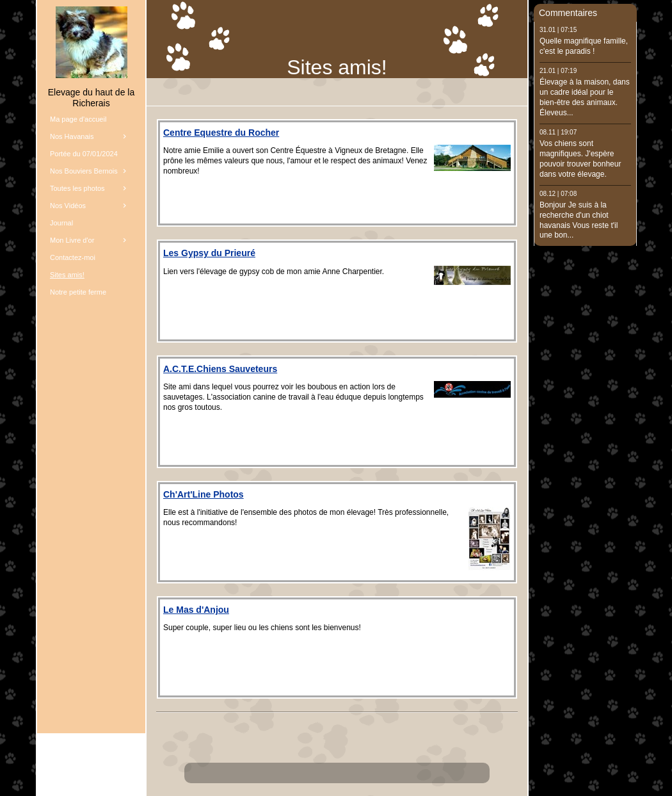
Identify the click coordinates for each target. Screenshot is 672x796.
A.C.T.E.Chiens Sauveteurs (220, 369)
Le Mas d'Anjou (196, 610)
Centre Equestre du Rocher (221, 133)
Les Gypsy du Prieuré (209, 253)
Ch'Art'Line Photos (204, 494)
